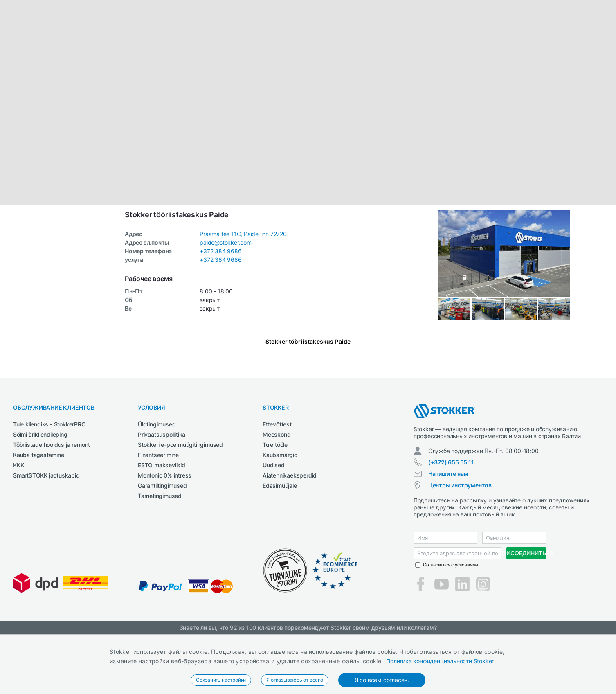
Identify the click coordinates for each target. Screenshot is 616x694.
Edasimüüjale (280, 545)
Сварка (273, 51)
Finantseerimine (158, 515)
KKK (18, 525)
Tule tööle (275, 504)
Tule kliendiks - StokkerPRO (49, 484)
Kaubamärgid (280, 515)
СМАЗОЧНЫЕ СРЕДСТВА (372, 51)
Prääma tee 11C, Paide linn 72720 (243, 294)
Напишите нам (448, 533)
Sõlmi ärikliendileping (40, 494)
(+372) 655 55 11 (451, 522)
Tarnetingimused (160, 555)
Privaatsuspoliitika (162, 494)
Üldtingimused (157, 484)
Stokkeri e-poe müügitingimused (180, 504)
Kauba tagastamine (39, 515)
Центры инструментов (460, 545)
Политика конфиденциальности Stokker (440, 661)
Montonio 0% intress (165, 535)
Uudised (274, 525)
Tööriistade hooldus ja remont (52, 504)
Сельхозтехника (312, 51)
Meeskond (277, 494)
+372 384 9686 (220, 311)
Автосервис (100, 51)
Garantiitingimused (162, 545)
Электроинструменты (536, 51)
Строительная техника (440, 51)
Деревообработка (148, 51)
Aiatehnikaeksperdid (290, 535)
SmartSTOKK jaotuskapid (46, 535)
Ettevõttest (277, 484)
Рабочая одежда (201, 51)
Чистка (488, 51)
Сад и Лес (243, 51)
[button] (308, 162)
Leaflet (558, 260)
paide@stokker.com (226, 302)
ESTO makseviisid (162, 525)
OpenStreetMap (596, 260)
